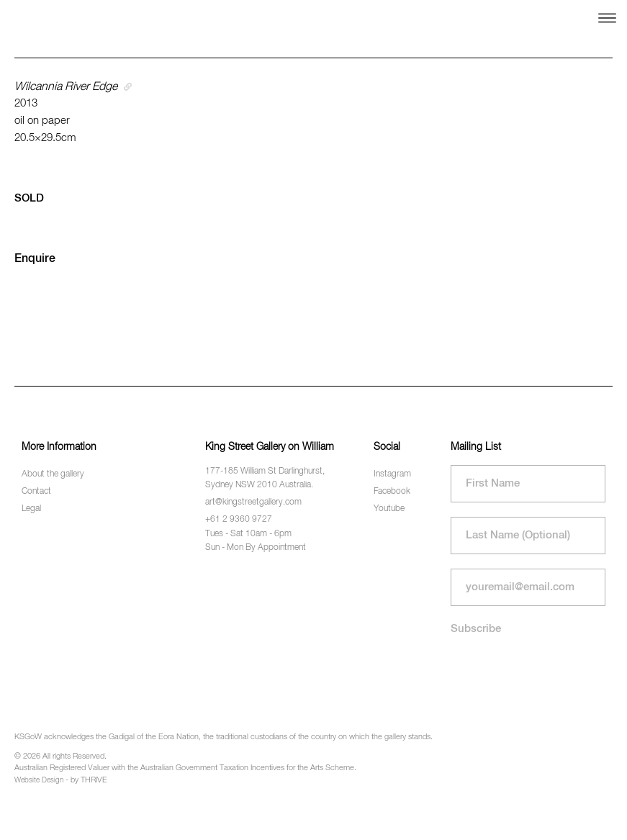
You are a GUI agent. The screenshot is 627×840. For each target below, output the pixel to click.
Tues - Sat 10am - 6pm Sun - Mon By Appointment (256, 541)
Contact (36, 492)
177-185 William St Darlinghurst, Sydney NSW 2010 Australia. (265, 478)
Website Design (39, 780)
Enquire (35, 259)
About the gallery (53, 474)
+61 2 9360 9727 (239, 520)
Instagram (392, 474)
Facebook (392, 492)
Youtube (389, 509)
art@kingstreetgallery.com (253, 502)
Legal (31, 509)
